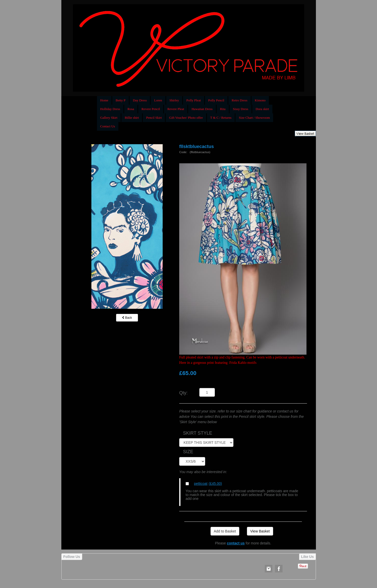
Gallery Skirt (109, 118)
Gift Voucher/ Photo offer (186, 118)
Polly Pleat (194, 100)
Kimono (260, 100)
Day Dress (140, 100)
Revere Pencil (151, 109)
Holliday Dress (110, 109)
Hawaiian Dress (202, 109)
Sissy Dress (241, 109)
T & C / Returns (221, 118)
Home (104, 100)
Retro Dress (240, 100)
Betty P (121, 100)
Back (127, 318)
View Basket (260, 531)
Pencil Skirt (154, 118)
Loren (158, 100)
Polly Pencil (216, 100)
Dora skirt (262, 109)
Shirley (174, 100)
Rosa (131, 109)
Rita (223, 109)
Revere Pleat (176, 109)
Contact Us (108, 126)
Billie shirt (132, 118)
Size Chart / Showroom (254, 118)
